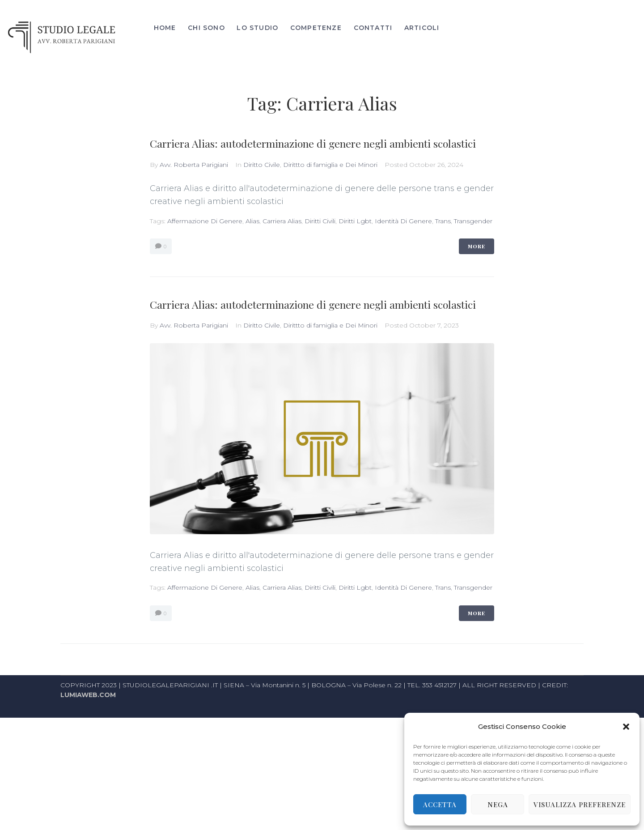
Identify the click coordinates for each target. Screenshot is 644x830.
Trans (443, 316)
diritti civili (320, 316)
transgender (473, 316)
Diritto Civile (262, 260)
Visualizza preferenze (580, 804)
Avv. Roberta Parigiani (194, 260)
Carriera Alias (282, 316)
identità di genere (403, 316)
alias (252, 316)
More (477, 341)
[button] (626, 727)
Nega (498, 804)
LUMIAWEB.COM (88, 808)
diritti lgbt (355, 316)
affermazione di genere (205, 316)
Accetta (440, 804)
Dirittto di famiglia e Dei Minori (330, 260)
